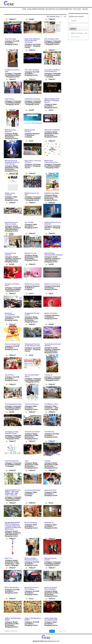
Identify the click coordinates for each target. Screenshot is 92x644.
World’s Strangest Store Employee (51, 588)
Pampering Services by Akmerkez (52, 223)
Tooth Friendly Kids (12, 461)
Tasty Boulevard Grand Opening (53, 345)
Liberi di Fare (9, 99)
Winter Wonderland (12, 588)
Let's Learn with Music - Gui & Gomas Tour (53, 71)
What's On (8, 558)
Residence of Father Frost (12, 285)
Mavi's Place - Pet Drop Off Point (33, 161)
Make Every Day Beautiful (10, 131)
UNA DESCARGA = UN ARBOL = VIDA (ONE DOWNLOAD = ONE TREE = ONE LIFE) (12, 493)
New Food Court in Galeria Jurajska (11, 223)
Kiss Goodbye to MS (52, 39)
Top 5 (27, 461)
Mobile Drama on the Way (32, 194)
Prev (52, 631)
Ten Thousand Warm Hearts (32, 376)
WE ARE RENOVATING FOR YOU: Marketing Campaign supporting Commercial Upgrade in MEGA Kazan (13, 526)
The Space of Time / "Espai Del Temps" (12, 433)
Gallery (85, 9)
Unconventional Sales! (32, 490)
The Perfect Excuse (32, 404)
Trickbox (47, 461)
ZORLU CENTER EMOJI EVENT (13, 619)
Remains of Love (30, 253)
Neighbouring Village (52, 193)
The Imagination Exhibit (13, 404)
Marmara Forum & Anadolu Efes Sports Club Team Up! (12, 162)
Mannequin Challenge (52, 130)
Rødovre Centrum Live (52, 284)
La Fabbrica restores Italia (12, 71)
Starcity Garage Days (12, 344)
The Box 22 (48, 375)
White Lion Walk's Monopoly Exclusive (31, 559)
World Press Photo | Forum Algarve (32, 588)
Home (24, 9)
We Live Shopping (31, 523)
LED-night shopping (32, 70)
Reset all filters (75, 37)
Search (73, 28)
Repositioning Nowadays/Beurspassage (53, 254)
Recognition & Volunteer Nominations (59, 9)
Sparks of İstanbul (51, 313)
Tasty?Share (9, 375)
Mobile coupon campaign (10, 194)
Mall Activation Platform (30, 131)
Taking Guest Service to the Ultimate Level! (32, 345)
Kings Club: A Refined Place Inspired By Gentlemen (32, 41)
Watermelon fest (50, 490)
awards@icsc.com (54, 641)
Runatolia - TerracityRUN (10, 314)
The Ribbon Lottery (51, 404)
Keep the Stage (10, 39)
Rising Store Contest (32, 284)
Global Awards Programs (36, 9)
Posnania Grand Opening (10, 254)
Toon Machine (49, 432)
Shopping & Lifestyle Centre (32, 314)
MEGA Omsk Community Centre (51, 161)
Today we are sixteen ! (32, 432)
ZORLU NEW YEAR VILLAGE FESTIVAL (51, 619)
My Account (77, 9)
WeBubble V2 (49, 523)
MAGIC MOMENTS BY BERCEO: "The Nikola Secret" (52, 101)
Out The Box (29, 222)
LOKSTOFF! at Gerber (32, 99)
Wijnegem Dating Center (50, 559)
